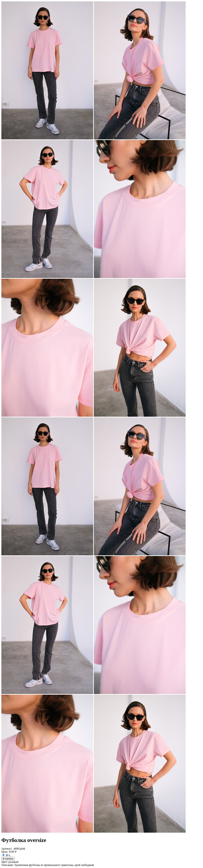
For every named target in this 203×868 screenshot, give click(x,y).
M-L (6, 855)
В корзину (8, 859)
